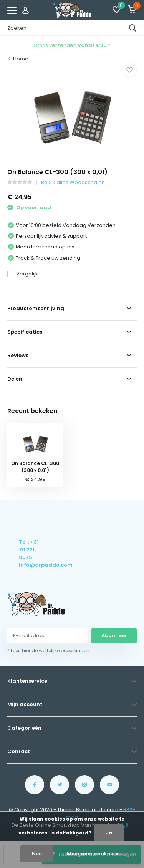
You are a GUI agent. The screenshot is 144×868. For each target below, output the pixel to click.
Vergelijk (23, 274)
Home (21, 59)
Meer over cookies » (93, 854)
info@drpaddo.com (29, 565)
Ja (109, 833)
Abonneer (114, 635)
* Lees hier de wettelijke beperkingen (48, 651)
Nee (37, 854)
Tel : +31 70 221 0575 (29, 550)
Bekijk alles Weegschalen (73, 182)
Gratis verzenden (72, 45)
